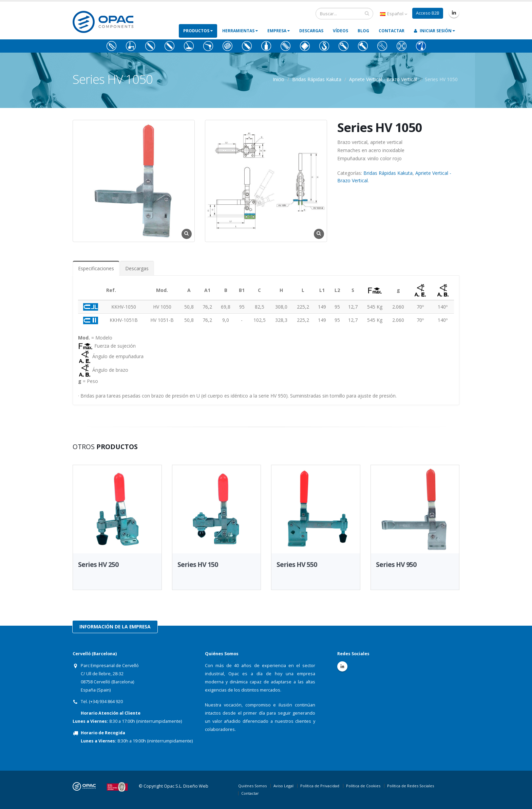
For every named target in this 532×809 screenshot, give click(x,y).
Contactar (392, 31)
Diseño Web (196, 786)
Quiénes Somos (252, 786)
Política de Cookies (363, 786)
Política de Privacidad (320, 786)
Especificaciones (96, 268)
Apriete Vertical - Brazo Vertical (383, 79)
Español (394, 14)
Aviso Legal (283, 786)
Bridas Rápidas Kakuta (317, 79)
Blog (363, 31)
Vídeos (340, 31)
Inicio (279, 79)
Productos (198, 31)
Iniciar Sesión (434, 31)
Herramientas (240, 31)
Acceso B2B (428, 13)
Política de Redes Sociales (411, 786)
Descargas (311, 31)
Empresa (279, 31)
